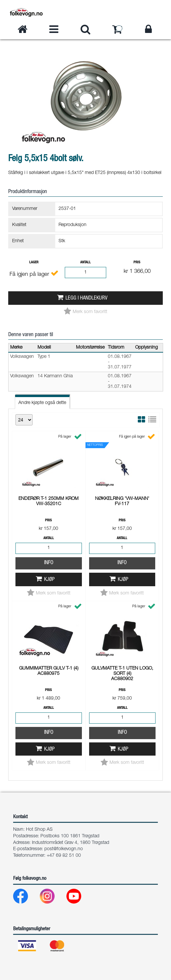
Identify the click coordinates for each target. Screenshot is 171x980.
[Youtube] (79, 898)
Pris (137, 262)
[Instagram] (52, 898)
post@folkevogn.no (64, 849)
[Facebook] (26, 898)
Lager (34, 262)
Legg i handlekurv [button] (86, 298)
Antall (85, 262)
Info (49, 472)
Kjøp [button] (49, 489)
